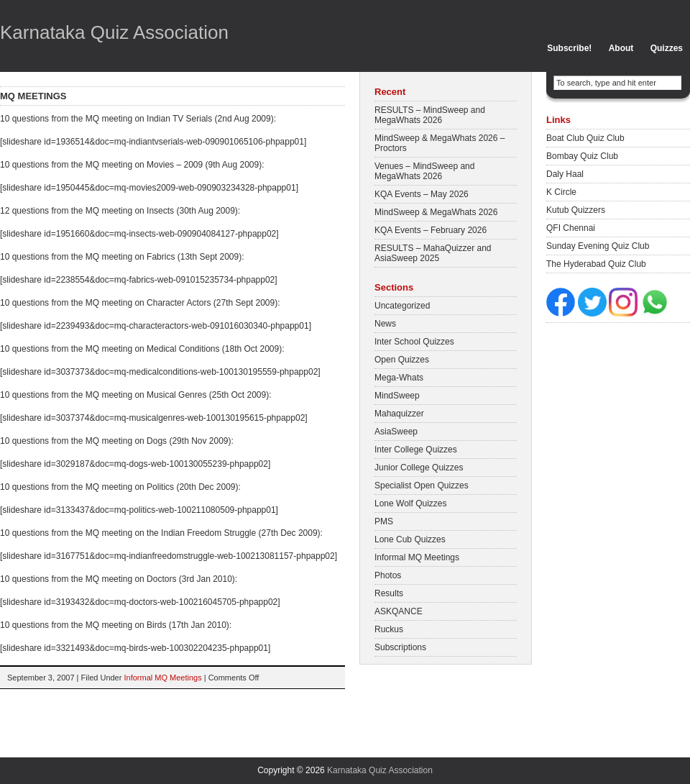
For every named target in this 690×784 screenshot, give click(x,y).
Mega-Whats (399, 378)
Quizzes (667, 48)
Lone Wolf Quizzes (411, 503)
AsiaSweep (396, 432)
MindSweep (397, 396)
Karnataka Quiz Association (114, 32)
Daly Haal (565, 174)
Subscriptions (400, 647)
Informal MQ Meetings (162, 678)
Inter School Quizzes (414, 342)
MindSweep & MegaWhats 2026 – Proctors (440, 143)
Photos (388, 575)
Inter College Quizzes (416, 450)
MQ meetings (33, 96)
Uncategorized (402, 306)
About (621, 48)
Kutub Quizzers (576, 210)
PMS (384, 521)
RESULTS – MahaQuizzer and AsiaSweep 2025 (433, 253)
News (385, 324)
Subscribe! (569, 48)
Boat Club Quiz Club (585, 138)
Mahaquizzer (399, 414)
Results (389, 593)
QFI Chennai (571, 228)
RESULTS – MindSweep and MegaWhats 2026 (430, 115)
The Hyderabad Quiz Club (596, 264)
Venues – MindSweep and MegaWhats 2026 (424, 171)
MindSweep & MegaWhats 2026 (436, 212)
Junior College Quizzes (419, 468)
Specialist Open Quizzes (422, 486)
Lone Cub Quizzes (410, 539)
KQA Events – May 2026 (422, 194)
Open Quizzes (402, 360)
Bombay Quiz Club (582, 156)
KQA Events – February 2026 (431, 230)
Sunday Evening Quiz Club (598, 246)
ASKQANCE (399, 611)
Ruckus (389, 629)
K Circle (561, 192)
